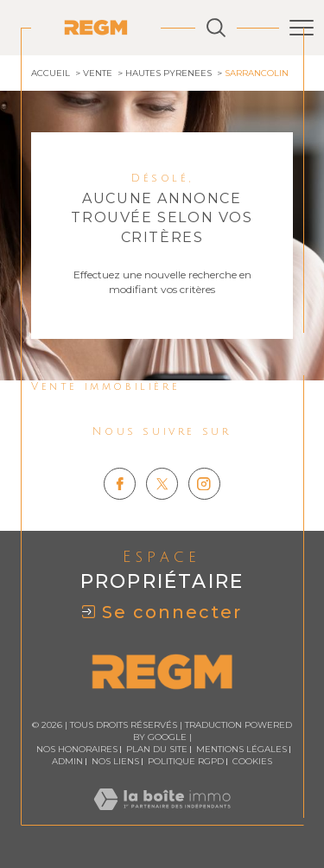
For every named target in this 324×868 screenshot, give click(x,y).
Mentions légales (241, 749)
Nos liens (115, 761)
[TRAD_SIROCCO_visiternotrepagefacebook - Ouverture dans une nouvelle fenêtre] (120, 484)
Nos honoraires (77, 749)
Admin (67, 761)
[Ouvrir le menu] (302, 28)
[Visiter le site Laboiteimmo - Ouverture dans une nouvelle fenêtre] (162, 817)
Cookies (252, 762)
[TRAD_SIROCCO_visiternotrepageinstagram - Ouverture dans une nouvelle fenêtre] (204, 484)
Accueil (51, 73)
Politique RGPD (186, 761)
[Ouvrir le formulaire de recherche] (216, 28)
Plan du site (157, 749)
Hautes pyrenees (168, 73)
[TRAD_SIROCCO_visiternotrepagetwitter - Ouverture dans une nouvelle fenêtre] (162, 484)
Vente (98, 73)
